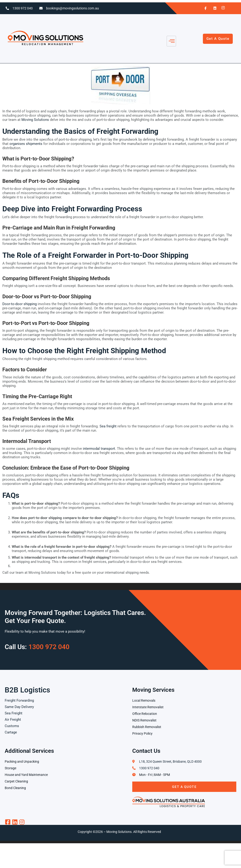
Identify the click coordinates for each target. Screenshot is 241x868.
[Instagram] (222, 8)
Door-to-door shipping (20, 304)
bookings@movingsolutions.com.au (72, 8)
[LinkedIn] (213, 8)
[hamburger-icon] (171, 41)
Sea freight (108, 426)
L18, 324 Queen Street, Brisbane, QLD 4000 (170, 762)
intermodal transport (99, 449)
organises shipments (26, 144)
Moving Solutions (35, 120)
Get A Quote (184, 787)
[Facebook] (204, 8)
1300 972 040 (23, 8)
